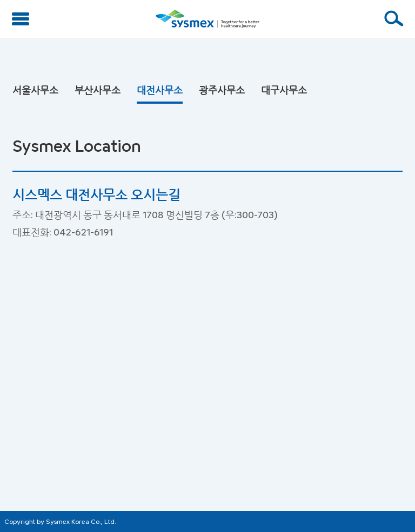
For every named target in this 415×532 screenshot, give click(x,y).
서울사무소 (35, 90)
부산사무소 (98, 90)
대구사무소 (284, 90)
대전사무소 (160, 90)
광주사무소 (222, 90)
